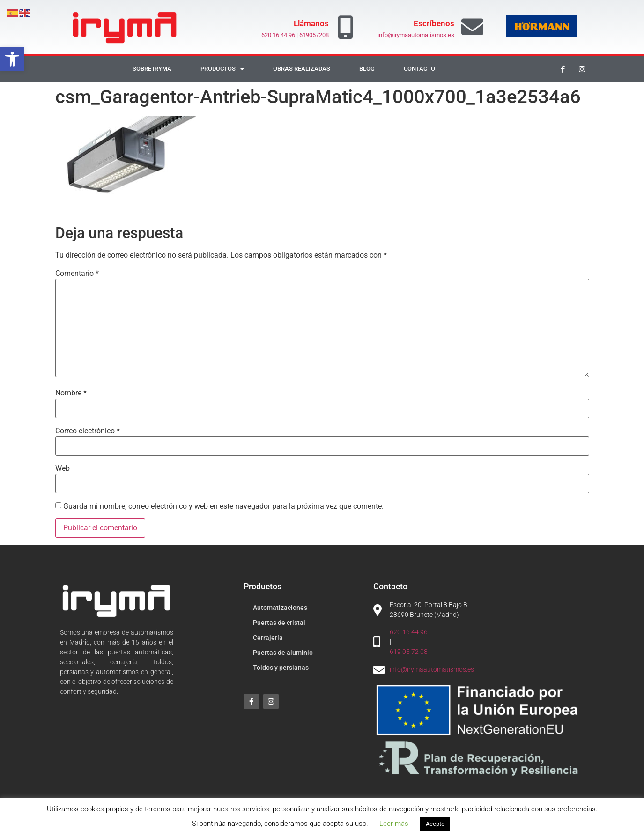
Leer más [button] (394, 824)
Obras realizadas (302, 69)
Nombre (71, 393)
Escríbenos (434, 23)
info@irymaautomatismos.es (416, 35)
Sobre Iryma (152, 69)
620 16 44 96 (278, 35)
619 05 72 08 (409, 652)
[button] (12, 59)
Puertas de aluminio (283, 653)
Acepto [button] (435, 824)
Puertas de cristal (279, 623)
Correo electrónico (88, 431)
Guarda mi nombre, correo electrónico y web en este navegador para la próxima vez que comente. (223, 506)
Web (63, 468)
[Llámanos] (345, 27)
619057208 (314, 35)
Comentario (77, 274)
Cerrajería (268, 638)
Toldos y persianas (281, 668)
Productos (222, 69)
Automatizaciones (280, 608)
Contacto (419, 69)
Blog (367, 69)
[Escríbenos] (472, 27)
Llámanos (311, 23)
